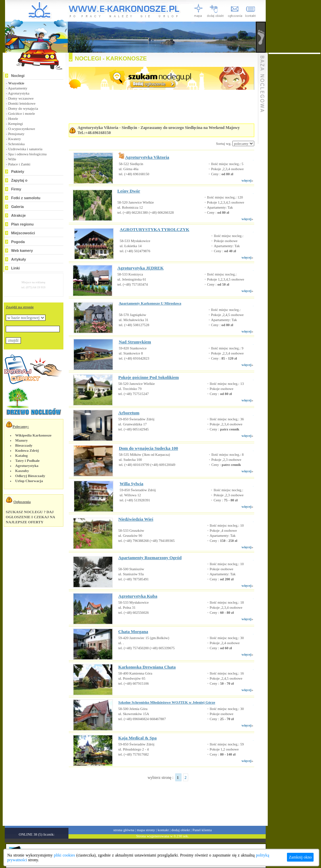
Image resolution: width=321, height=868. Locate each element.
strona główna (124, 830)
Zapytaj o (19, 180)
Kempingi (16, 124)
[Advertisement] (153, 800)
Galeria (17, 207)
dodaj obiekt (181, 830)
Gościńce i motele (21, 113)
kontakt (163, 830)
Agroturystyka (19, 93)
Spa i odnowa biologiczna (27, 154)
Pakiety (18, 172)
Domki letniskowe (22, 103)
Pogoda (18, 242)
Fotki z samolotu (26, 198)
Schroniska (16, 144)
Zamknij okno (300, 857)
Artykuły (19, 259)
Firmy (16, 189)
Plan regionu (22, 224)
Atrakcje (18, 215)
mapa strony (146, 830)
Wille (12, 159)
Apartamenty (18, 88)
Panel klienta (202, 830)
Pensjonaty (16, 134)
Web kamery (22, 251)
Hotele (13, 119)
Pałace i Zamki (19, 164)
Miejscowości (23, 233)
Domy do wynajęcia (23, 108)
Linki (16, 268)
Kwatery (14, 139)
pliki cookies (65, 855)
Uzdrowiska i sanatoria (25, 149)
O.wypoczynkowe (22, 129)
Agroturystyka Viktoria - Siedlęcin (107, 128)
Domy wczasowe (21, 98)
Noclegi (18, 76)
